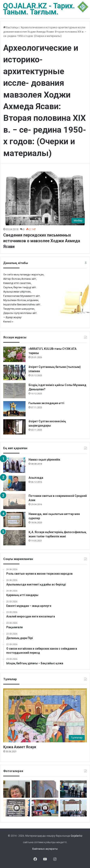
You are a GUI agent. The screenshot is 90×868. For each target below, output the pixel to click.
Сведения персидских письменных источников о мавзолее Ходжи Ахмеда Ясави (42, 241)
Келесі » (8, 322)
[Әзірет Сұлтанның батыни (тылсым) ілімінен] (14, 372)
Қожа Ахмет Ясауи (20, 747)
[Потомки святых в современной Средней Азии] (14, 501)
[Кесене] (45, 789)
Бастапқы (11, 27)
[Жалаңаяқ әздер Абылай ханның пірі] (73, 789)
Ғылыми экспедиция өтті (46, 403)
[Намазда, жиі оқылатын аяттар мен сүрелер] (14, 520)
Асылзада (36, 478)
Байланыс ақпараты (45, 849)
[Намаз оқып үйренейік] (14, 465)
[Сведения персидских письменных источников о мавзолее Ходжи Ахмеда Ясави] (45, 198)
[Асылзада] (14, 483)
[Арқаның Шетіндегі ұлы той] (45, 808)
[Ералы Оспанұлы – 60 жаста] (17, 789)
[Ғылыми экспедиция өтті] (14, 409)
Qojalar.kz (77, 836)
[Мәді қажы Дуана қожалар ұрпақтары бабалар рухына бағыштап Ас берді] (73, 808)
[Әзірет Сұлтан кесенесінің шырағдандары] (14, 427)
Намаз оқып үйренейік (44, 460)
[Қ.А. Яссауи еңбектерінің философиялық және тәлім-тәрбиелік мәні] (14, 538)
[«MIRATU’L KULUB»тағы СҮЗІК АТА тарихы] (14, 354)
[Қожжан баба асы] (17, 808)
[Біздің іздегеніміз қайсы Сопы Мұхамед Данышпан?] (14, 391)
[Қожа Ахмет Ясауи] (45, 715)
